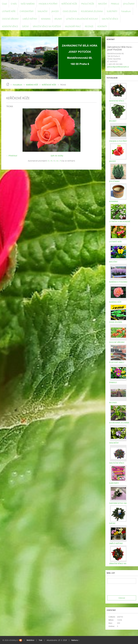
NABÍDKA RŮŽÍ (32, 85)
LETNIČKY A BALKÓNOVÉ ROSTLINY (82, 19)
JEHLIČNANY (129, 4)
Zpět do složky (57, 156)
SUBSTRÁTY (112, 11)
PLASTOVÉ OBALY (117, 362)
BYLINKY (58, 19)
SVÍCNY (25, 26)
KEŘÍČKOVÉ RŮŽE (69, 4)
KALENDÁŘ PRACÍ (73, 26)
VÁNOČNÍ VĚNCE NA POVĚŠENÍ (47, 26)
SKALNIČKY (42, 11)
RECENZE (89, 26)
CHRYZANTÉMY (27, 11)
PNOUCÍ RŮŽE (88, 4)
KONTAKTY (102, 26)
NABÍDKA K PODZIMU (118, 282)
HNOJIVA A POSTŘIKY (48, 4)
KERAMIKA (46, 19)
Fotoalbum (126, 11)
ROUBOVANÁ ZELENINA (92, 11)
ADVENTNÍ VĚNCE (10, 26)
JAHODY (55, 11)
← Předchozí (12, 156)
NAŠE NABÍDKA (28, 4)
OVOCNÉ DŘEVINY (10, 19)
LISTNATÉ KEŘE (9, 11)
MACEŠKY (103, 4)
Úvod (4, 4)
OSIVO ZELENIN (70, 11)
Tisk (40, 640)
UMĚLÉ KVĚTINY (30, 19)
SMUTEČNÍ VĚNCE (110, 19)
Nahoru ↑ (75, 640)
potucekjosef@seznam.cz (118, 67)
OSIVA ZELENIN (116, 322)
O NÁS (14, 4)
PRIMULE (115, 4)
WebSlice (30, 640)
